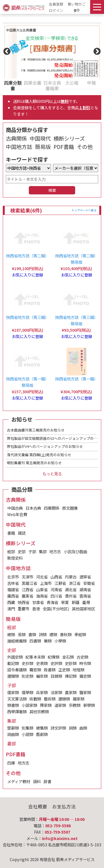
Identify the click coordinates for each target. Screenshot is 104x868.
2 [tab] (25, 83)
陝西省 (24, 602)
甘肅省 (38, 602)
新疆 (75, 602)
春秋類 (66, 634)
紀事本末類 (35, 657)
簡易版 (43, 147)
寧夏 (65, 602)
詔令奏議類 (17, 670)
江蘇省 (60, 583)
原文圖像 (70, 508)
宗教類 (75, 705)
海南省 (42, 596)
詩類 (43, 634)
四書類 (35, 641)
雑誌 (22, 533)
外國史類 (15, 657)
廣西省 (13, 596)
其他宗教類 (39, 711)
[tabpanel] (52, 50)
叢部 (12, 743)
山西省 (56, 577)
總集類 (42, 728)
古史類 (82, 657)
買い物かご (77, 4)
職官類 (35, 670)
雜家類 (78, 699)
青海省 (52, 602)
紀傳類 (54, 657)
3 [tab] (45, 83)
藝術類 (50, 699)
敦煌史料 (15, 558)
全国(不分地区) (56, 609)
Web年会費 (17, 514)
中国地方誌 (19, 147)
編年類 (42, 676)
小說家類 (29, 705)
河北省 (42, 577)
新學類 (89, 705)
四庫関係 (52, 508)
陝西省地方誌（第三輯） (27, 317)
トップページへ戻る (84, 210)
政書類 (50, 670)
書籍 (11, 533)
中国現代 (40, 138)
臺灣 (86, 602)
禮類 (53, 634)
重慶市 (24, 609)
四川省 (56, 596)
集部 (43, 551)
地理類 (78, 670)
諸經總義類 (17, 641)
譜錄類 (64, 699)
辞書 (47, 781)
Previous (6, 50)
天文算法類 (17, 699)
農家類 (71, 692)
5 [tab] (84, 83)
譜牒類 (13, 676)
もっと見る (52, 474)
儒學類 (27, 692)
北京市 (13, 577)
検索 (52, 190)
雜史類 (85, 676)
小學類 (60, 641)
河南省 (56, 589)
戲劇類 (42, 734)
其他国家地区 (83, 609)
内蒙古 (71, 577)
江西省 (27, 589)
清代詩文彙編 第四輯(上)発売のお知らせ (39, 455)
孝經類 (80, 634)
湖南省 (85, 589)
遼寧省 (85, 577)
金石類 (68, 657)
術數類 (35, 699)
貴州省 (71, 596)
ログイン (56, 10)
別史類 (27, 676)
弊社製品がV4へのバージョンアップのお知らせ (45, 446)
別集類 (27, 728)
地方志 (55, 551)
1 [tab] (6, 83)
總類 (11, 634)
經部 (11, 551)
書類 (32, 634)
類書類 (13, 705)
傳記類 (71, 676)
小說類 (27, 734)
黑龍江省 (29, 583)
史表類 (42, 663)
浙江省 (75, 583)
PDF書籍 (64, 147)
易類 (22, 634)
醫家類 (85, 692)
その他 (85, 147)
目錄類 (56, 676)
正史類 (64, 670)
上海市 (46, 583)
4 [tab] (65, 83)
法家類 (56, 692)
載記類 (13, 663)
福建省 (13, 589)
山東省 (42, 589)
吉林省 (13, 583)
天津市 (27, 577)
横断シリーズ (69, 138)
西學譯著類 (17, 711)
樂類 (48, 641)
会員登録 (56, 4)
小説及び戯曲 (75, 551)
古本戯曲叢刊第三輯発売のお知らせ (36, 430)
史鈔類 (71, 663)
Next (96, 50)
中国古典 (15, 508)
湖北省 (71, 589)
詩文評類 (58, 728)
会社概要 (38, 806)
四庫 (11, 763)
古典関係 (16, 138)
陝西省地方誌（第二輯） (27, 256)
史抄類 (27, 663)
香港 (36, 609)
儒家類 (13, 692)
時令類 (85, 663)
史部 (22, 551)
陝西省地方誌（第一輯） (77, 379)
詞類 (73, 728)
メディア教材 (19, 781)
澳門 (11, 609)
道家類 (60, 705)
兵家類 (42, 692)
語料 (37, 781)
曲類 (83, 728)
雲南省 (85, 596)
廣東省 (27, 596)
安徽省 (89, 583)
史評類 (56, 663)
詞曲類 (13, 734)
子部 (32, 551)
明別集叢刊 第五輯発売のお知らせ (34, 463)
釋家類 (46, 705)
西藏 (11, 602)
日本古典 (33, 508)
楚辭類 (13, 728)
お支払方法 (64, 806)
